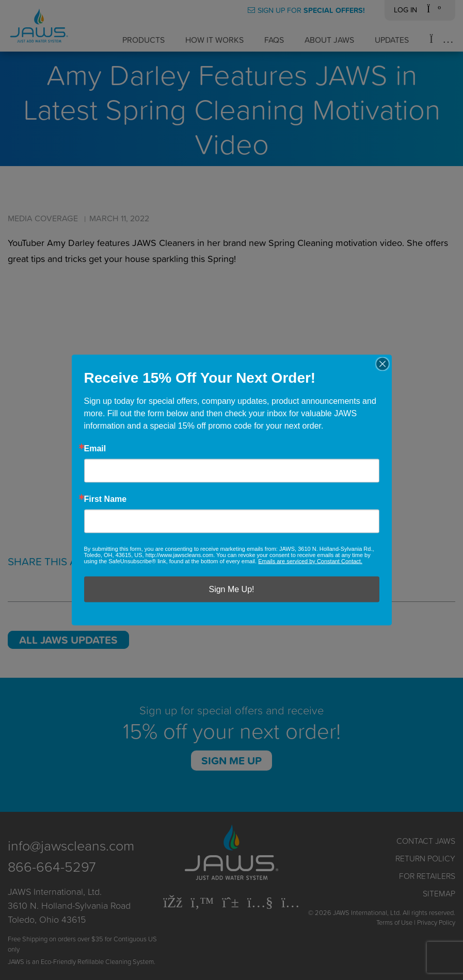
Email (95, 449)
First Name (106, 499)
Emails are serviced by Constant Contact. (310, 561)
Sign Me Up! (231, 589)
